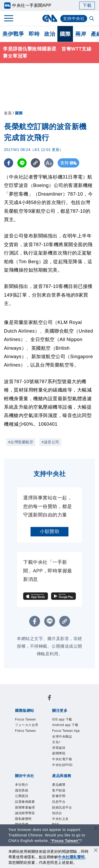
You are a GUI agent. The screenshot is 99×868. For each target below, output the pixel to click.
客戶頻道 (59, 790)
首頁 (8, 113)
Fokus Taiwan (25, 731)
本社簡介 (22, 785)
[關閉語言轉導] (96, 829)
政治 (50, 34)
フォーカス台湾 (27, 725)
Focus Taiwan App (66, 731)
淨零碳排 (59, 748)
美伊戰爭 (13, 34)
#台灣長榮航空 (21, 442)
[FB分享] (9, 163)
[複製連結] (35, 163)
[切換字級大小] (49, 163)
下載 (87, 5)
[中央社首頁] (50, 18)
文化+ (56, 742)
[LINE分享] (22, 163)
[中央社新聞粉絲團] (49, 699)
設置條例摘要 (25, 802)
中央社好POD (62, 765)
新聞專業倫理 (25, 808)
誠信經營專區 (25, 813)
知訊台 (57, 813)
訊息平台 (59, 802)
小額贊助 (49, 531)
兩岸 (81, 34)
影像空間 (59, 796)
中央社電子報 (62, 759)
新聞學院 (59, 754)
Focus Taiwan (25, 719)
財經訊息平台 (62, 808)
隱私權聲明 (23, 819)
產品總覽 (59, 785)
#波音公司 (50, 442)
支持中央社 (74, 19)
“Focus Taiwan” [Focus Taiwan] (65, 841)
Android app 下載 (65, 725)
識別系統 (22, 790)
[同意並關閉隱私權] (96, 851)
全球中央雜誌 (62, 737)
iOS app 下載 (62, 719)
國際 (65, 34)
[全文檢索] (92, 19)
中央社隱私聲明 (71, 857)
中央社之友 (60, 819)
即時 (34, 34)
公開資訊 (22, 796)
